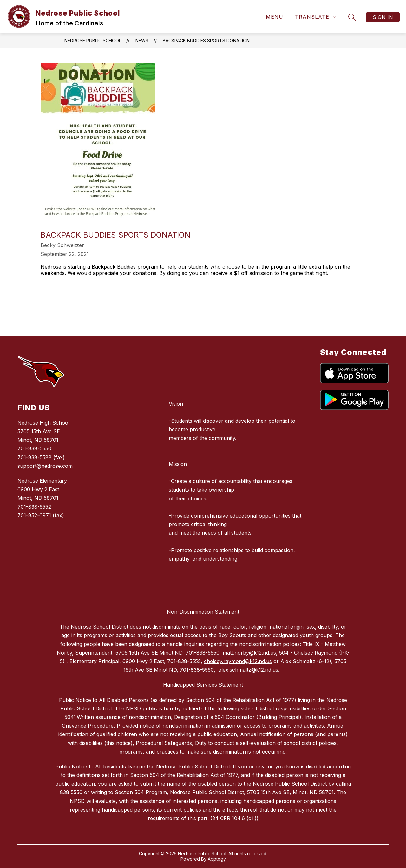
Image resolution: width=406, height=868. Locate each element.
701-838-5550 (34, 448)
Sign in (383, 17)
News (142, 40)
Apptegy (217, 859)
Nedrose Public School (93, 40)
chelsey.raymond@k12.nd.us (238, 661)
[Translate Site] (316, 17)
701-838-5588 (35, 457)
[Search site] (352, 17)
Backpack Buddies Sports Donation (206, 40)
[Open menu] (270, 17)
